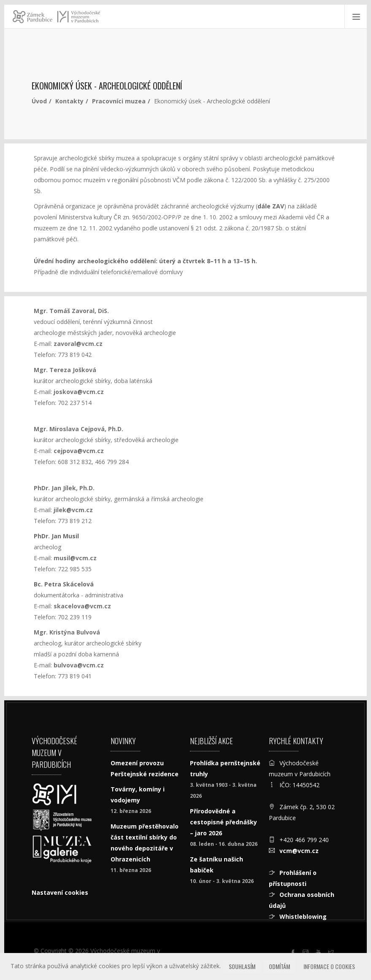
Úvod (39, 101)
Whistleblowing (303, 917)
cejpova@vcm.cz (79, 451)
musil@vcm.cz (75, 558)
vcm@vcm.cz (299, 851)
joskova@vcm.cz (79, 392)
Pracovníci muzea (119, 101)
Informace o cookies (329, 966)
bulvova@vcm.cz (79, 665)
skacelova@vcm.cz (82, 606)
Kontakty (69, 101)
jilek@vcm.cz (73, 510)
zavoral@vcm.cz (78, 344)
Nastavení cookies (60, 892)
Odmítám (279, 966)
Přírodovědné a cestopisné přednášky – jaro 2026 (223, 822)
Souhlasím (242, 966)
